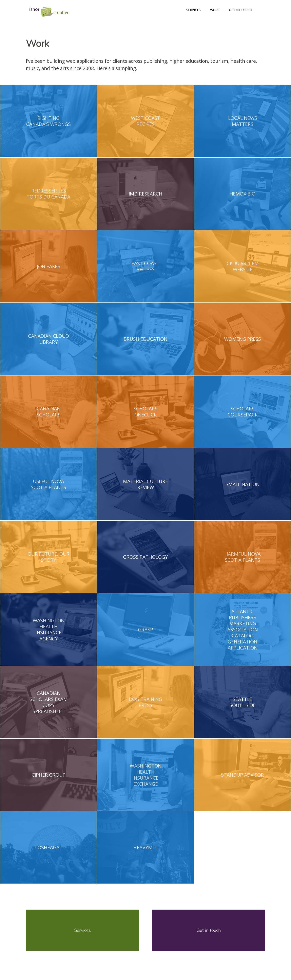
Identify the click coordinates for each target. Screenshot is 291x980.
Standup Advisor (242, 775)
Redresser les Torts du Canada (48, 194)
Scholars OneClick (145, 412)
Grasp (145, 630)
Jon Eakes (48, 266)
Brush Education (145, 339)
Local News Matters (242, 121)
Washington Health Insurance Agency (48, 630)
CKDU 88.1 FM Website (242, 266)
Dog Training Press (145, 702)
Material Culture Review (145, 484)
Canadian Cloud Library (48, 339)
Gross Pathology (145, 557)
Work (215, 10)
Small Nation (242, 484)
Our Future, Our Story (48, 557)
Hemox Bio (242, 194)
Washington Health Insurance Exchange (145, 775)
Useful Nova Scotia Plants (48, 484)
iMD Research (145, 194)
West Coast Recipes (145, 121)
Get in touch (241, 10)
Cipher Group (48, 775)
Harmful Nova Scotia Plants (242, 557)
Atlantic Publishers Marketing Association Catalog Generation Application (242, 630)
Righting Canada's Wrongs (48, 121)
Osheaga (48, 847)
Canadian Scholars (48, 412)
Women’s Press (242, 339)
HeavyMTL (145, 847)
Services (193, 10)
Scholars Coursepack (242, 412)
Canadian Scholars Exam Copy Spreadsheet (48, 702)
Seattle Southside (242, 702)
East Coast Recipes (145, 266)
